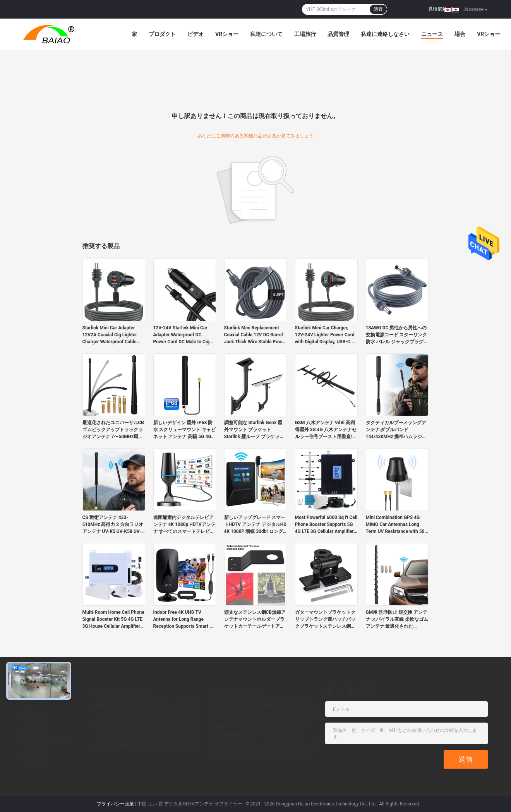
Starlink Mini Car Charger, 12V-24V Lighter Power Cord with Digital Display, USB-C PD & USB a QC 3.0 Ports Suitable (326, 335)
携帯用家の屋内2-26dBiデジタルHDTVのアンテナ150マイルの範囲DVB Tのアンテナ (149, 709)
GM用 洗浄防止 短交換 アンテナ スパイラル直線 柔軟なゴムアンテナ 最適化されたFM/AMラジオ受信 (397, 620)
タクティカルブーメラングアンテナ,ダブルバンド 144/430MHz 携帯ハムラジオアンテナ (396, 430)
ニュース (432, 34)
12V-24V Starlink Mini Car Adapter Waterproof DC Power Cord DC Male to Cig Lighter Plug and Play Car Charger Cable (182, 335)
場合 (460, 34)
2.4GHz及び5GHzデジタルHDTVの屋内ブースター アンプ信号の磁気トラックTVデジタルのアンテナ (147, 730)
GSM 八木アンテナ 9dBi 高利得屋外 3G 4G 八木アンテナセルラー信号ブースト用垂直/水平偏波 (326, 430)
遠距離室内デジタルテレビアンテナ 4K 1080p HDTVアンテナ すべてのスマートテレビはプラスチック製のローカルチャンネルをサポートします (184, 525)
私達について (266, 34)
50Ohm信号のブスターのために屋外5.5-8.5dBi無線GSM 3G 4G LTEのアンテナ (262, 730)
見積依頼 (437, 9)
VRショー (227, 34)
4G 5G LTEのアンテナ (235, 691)
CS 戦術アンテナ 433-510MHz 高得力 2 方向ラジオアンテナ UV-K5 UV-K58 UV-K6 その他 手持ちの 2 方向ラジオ (113, 525)
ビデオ (195, 34)
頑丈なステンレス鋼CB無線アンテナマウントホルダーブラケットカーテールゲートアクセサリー (255, 620)
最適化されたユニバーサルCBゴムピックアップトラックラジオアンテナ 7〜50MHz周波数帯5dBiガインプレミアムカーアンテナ (113, 430)
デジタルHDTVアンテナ (122, 691)
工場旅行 (305, 34)
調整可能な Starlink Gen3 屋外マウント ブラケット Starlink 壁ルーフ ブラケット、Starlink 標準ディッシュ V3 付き (254, 430)
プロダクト (162, 34)
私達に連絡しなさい (385, 34)
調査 (378, 9)
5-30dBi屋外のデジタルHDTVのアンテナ (146, 745)
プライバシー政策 (115, 804)
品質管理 (338, 34)
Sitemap (33, 763)
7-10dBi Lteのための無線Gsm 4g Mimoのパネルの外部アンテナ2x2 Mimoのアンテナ (263, 710)
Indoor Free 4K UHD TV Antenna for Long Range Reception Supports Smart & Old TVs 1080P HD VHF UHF (183, 620)
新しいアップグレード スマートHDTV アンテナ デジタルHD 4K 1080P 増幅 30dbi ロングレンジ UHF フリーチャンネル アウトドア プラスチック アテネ (256, 525)
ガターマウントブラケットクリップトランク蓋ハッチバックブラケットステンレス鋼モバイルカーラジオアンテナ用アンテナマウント (325, 620)
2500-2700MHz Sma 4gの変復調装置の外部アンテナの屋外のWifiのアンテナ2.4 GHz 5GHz (264, 750)
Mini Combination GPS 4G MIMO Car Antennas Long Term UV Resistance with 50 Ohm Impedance (395, 525)
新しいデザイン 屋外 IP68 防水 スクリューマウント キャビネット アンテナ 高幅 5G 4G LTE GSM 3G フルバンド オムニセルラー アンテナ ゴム (185, 430)
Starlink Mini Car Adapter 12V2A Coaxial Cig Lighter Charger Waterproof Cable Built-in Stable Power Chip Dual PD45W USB (110, 335)
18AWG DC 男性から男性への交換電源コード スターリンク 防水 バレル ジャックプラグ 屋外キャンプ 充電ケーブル (397, 335)
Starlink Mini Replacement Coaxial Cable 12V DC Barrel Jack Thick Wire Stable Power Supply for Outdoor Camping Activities (255, 335)
